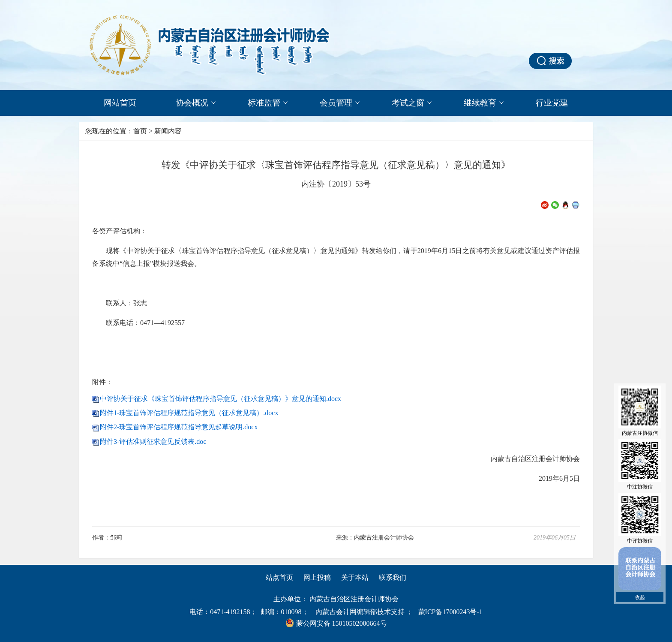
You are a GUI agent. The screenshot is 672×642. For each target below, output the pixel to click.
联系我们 (393, 577)
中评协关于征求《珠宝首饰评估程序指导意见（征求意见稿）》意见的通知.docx (220, 399)
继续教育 (484, 103)
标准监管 (268, 103)
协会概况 (196, 103)
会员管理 (340, 103)
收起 (640, 597)
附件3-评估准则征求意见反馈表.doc (153, 442)
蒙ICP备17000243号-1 (450, 612)
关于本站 (355, 577)
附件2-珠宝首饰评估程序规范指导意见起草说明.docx (179, 427)
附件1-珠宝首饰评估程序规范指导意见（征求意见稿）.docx (189, 413)
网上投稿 (317, 577)
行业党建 (552, 103)
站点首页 (279, 577)
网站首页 (120, 103)
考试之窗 (412, 103)
